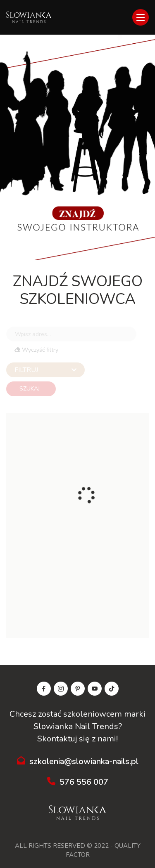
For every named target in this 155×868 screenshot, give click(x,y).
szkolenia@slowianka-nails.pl (78, 761)
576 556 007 (78, 782)
